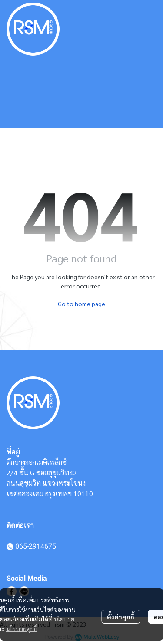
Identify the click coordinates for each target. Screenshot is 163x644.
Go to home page (81, 304)
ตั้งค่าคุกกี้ (121, 617)
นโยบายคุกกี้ (22, 628)
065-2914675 (36, 546)
